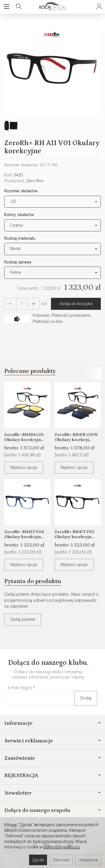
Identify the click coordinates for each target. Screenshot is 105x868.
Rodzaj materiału (20, 238)
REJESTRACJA (53, 775)
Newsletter (53, 793)
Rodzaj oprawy (18, 262)
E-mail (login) (20, 688)
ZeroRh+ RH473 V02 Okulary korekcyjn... (74, 534)
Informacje (53, 723)
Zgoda (38, 860)
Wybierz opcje (24, 467)
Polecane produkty (30, 371)
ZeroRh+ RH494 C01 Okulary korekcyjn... (24, 437)
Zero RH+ (35, 181)
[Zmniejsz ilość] (33, 304)
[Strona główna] (52, 7)
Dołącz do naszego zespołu (53, 810)
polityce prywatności (62, 847)
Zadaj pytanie (23, 619)
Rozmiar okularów (21, 191)
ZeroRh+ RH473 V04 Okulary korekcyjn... (24, 534)
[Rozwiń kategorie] (6, 7)
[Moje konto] (99, 7)
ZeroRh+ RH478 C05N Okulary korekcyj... (76, 437)
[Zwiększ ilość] (10, 304)
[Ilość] (22, 304)
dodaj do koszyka (76, 304)
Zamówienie (53, 758)
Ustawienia (88, 860)
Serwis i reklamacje (53, 741)
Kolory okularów (19, 215)
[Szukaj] (19, 7)
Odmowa (61, 860)
